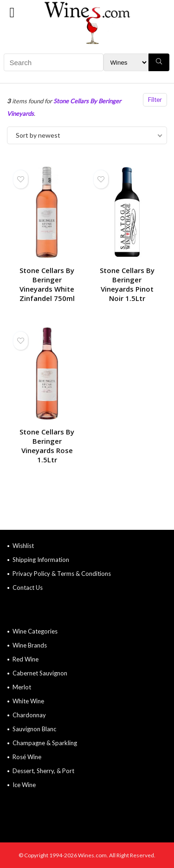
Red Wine (26, 659)
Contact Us (28, 588)
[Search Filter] (126, 62)
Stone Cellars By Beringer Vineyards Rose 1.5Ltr (47, 446)
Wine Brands (30, 645)
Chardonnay (29, 715)
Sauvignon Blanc (34, 729)
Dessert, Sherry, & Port (43, 771)
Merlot (22, 687)
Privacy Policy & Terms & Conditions (62, 574)
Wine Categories (35, 631)
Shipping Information (41, 560)
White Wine (28, 701)
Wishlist (23, 546)
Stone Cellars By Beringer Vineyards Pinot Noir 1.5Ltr (127, 284)
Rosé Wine (27, 757)
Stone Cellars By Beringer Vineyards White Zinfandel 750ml (47, 284)
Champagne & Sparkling (45, 743)
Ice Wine (24, 785)
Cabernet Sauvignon (40, 673)
